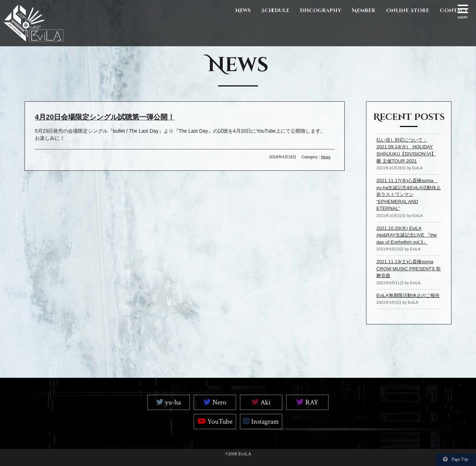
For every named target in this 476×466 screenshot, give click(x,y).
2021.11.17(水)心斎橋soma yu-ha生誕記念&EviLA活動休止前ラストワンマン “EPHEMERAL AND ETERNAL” (409, 194)
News (243, 10)
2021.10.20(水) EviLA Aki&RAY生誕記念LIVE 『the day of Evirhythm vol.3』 (408, 235)
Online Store (408, 10)
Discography (321, 10)
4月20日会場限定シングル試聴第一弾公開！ (109, 117)
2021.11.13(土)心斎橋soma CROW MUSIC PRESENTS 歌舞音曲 (407, 268)
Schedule (275, 10)
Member (364, 10)
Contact (454, 10)
